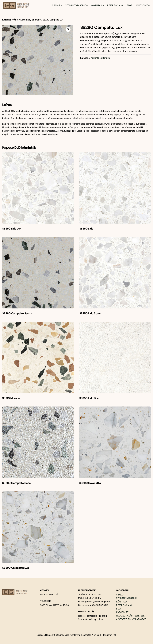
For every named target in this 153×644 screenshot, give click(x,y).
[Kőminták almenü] (103, 6)
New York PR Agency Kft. (104, 635)
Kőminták (96, 5)
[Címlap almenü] (61, 6)
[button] (68, 29)
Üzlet (16, 20)
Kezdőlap (7, 20)
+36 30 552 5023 (100, 605)
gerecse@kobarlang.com (97, 602)
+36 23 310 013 (93, 595)
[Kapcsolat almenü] (149, 6)
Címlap (56, 5)
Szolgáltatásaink (76, 5)
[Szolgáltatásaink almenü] (87, 6)
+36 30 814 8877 (93, 598)
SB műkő (36, 20)
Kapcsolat (142, 5)
